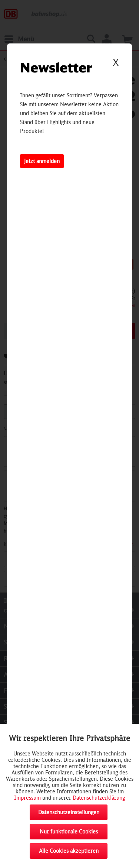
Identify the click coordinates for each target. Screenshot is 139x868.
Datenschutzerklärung (99, 798)
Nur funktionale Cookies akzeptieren (69, 834)
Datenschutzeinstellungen (69, 812)
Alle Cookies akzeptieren (69, 851)
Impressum (27, 798)
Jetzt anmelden (42, 161)
